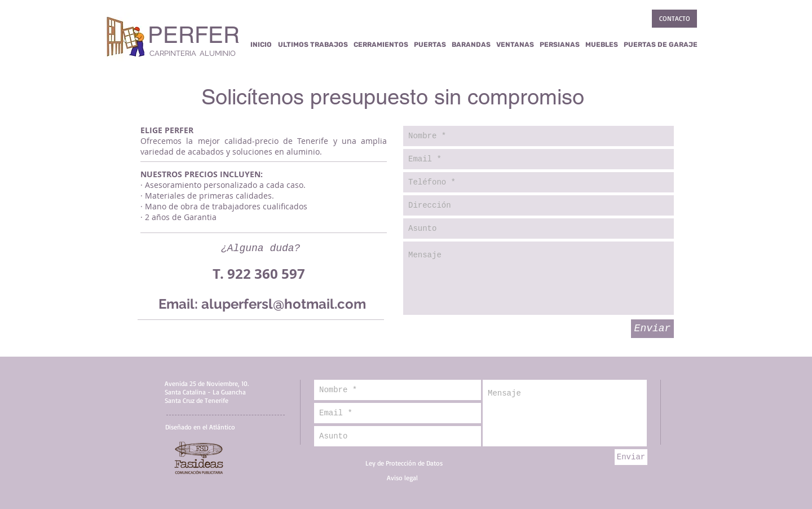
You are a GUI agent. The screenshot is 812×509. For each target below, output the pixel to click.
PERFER (194, 35)
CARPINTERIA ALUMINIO (193, 53)
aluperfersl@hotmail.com (284, 304)
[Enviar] (652, 329)
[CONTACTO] (674, 19)
